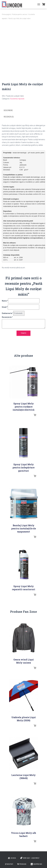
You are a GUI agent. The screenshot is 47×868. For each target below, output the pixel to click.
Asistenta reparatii (17, 99)
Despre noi (36, 864)
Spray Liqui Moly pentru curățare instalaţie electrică (23, 407)
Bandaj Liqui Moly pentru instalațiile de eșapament (24, 528)
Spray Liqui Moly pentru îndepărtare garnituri (23, 467)
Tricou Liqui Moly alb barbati (23, 834)
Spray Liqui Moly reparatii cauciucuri (23, 588)
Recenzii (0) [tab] (9, 117)
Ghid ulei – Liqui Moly (30, 858)
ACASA (12, 858)
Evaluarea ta (8, 313)
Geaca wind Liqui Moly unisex (24, 661)
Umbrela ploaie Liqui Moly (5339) (24, 719)
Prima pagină (6, 14)
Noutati (9, 864)
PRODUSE (22, 864)
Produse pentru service (19, 14)
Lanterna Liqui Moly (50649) (23, 777)
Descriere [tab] (8, 110)
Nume (5, 301)
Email (5, 307)
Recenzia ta (7, 317)
